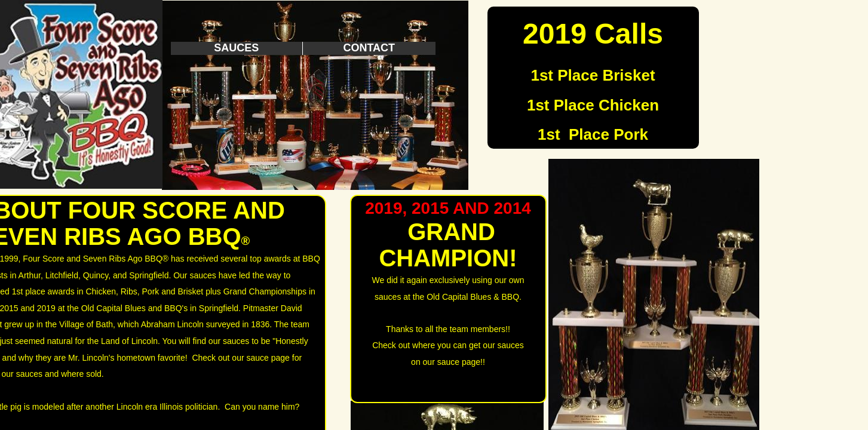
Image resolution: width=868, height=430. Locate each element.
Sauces (236, 48)
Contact (369, 48)
